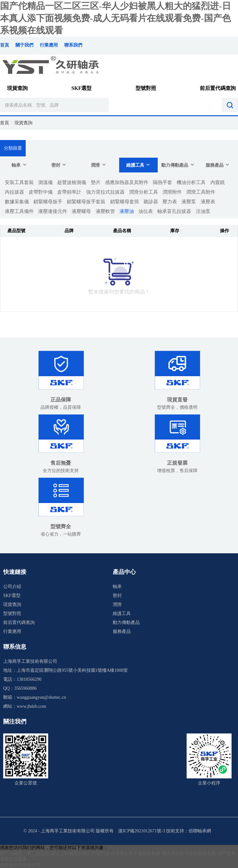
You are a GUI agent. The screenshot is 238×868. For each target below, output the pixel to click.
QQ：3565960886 (20, 688)
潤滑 (99, 165)
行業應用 (49, 45)
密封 (59, 165)
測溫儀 (45, 182)
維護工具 (138, 165)
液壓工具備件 (19, 211)
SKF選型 (81, 88)
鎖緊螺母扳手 (48, 202)
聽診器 (151, 202)
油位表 (146, 211)
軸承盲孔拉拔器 (174, 211)
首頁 (4, 45)
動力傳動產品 (178, 165)
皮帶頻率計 (69, 192)
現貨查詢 (17, 88)
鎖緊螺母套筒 (125, 202)
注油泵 (203, 211)
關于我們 (24, 45)
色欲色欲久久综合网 (20, 865)
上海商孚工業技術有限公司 (30, 661)
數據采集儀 (17, 202)
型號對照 (146, 88)
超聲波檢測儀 (72, 182)
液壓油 (127, 211)
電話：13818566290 (22, 679)
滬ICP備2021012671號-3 (141, 831)
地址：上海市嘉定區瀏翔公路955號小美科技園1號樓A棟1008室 (66, 670)
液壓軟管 (105, 211)
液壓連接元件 (53, 211)
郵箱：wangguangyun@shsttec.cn (35, 697)
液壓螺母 (81, 211)
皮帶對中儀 (41, 192)
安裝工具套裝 (19, 182)
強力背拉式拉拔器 (105, 192)
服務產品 (218, 165)
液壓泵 (189, 202)
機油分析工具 (191, 182)
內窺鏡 (218, 182)
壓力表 (170, 202)
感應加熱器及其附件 (127, 182)
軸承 (19, 165)
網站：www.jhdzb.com (25, 706)
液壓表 (208, 202)
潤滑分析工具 (144, 192)
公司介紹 (12, 587)
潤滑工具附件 (201, 192)
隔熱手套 (163, 182)
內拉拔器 (14, 192)
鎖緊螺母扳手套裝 (86, 202)
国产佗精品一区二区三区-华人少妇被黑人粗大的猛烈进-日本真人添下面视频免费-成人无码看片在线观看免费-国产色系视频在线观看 (115, 18)
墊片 (96, 182)
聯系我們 (73, 45)
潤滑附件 (172, 192)
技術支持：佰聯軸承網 (189, 831)
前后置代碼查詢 (218, 88)
